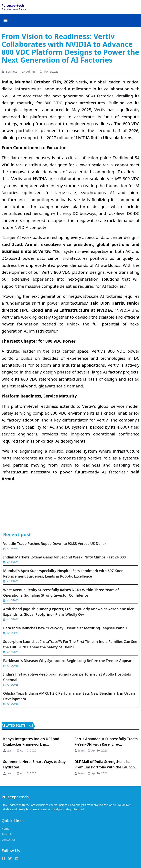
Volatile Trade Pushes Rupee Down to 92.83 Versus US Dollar (55, 544)
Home (5, 829)
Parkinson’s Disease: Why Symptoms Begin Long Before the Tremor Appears (68, 661)
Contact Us (9, 840)
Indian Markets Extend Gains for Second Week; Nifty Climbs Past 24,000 (64, 557)
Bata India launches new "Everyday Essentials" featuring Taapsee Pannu (65, 628)
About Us (7, 834)
